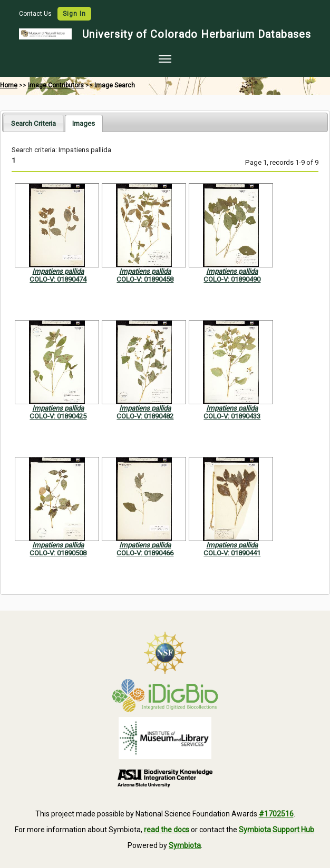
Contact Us (36, 14)
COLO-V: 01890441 (232, 553)
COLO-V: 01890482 (145, 416)
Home (9, 85)
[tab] (33, 123)
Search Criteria (33, 123)
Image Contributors (56, 85)
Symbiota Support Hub (276, 830)
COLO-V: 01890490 (232, 279)
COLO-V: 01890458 (145, 279)
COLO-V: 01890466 (145, 553)
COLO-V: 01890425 (58, 416)
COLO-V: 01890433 (232, 416)
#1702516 (276, 814)
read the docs (167, 830)
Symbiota (185, 845)
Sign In (74, 14)
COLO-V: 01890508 (58, 553)
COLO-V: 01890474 (58, 279)
